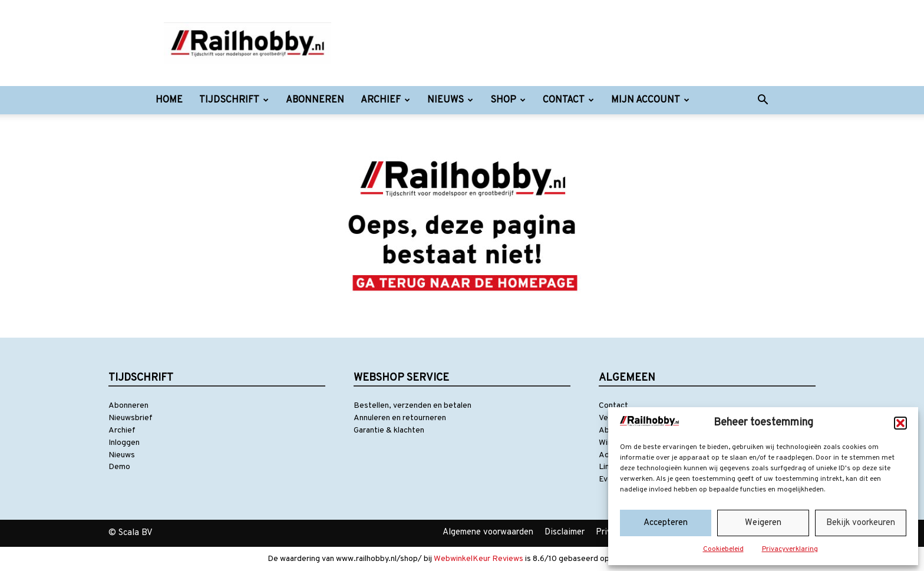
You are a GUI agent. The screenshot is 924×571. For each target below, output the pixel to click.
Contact (568, 100)
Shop (508, 100)
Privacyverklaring (790, 549)
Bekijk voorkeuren (861, 523)
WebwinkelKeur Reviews (478, 559)
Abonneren (315, 100)
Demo (119, 467)
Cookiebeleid (723, 549)
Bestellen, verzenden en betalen (412, 406)
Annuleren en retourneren (400, 418)
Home (169, 100)
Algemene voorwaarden (488, 532)
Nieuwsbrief (131, 418)
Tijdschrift (234, 100)
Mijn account (650, 100)
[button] (900, 423)
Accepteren (666, 523)
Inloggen (124, 443)
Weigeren (763, 523)
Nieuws (450, 100)
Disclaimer (565, 532)
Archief (385, 100)
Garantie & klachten (389, 430)
